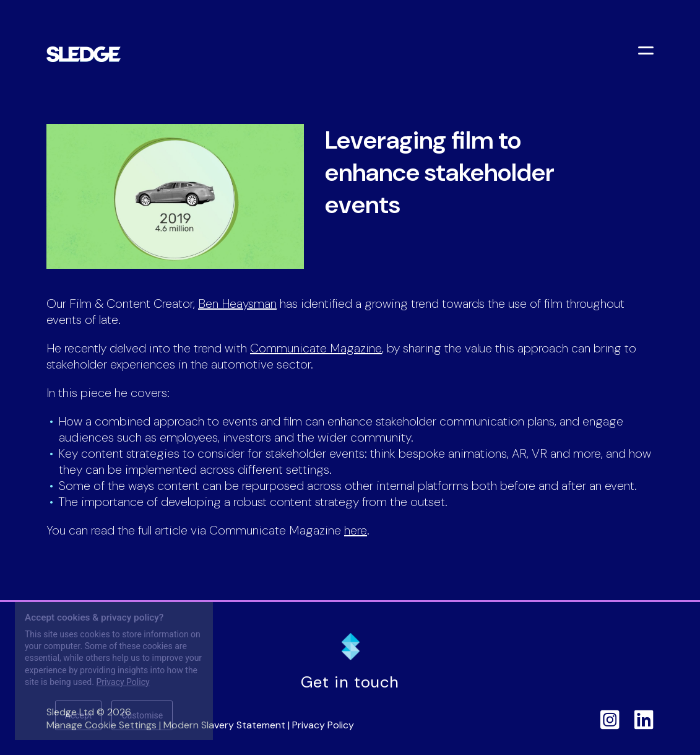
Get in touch (350, 682)
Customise (142, 715)
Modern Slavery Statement (224, 725)
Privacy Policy (323, 725)
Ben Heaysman (237, 303)
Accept (79, 715)
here (356, 530)
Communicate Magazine (316, 348)
